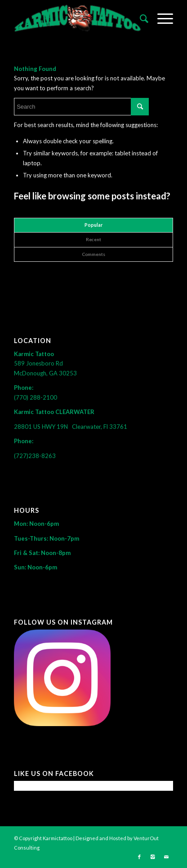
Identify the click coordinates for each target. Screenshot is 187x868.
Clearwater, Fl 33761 (100, 427)
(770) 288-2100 (36, 397)
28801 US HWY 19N (43, 427)
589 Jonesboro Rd (39, 363)
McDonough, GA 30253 (45, 373)
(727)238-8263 (35, 456)
